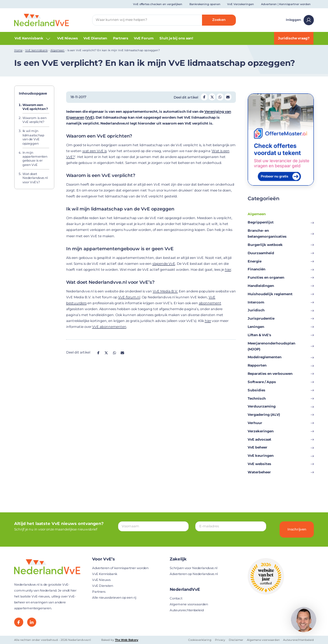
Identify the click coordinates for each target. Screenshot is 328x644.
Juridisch (281, 310)
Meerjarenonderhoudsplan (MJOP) (281, 346)
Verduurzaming (281, 406)
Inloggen (300, 20)
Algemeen (57, 50)
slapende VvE (164, 264)
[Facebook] (19, 622)
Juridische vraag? (294, 38)
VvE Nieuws (68, 38)
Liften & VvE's (281, 335)
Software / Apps (281, 382)
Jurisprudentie (281, 318)
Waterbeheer (281, 472)
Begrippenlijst (281, 222)
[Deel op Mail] (228, 97)
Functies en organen (281, 277)
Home (18, 50)
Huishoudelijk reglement (281, 294)
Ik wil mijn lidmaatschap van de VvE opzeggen (33, 137)
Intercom (281, 302)
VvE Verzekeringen (241, 4)
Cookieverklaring (200, 640)
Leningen (281, 327)
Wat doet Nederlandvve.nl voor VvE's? (35, 178)
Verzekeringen (281, 431)
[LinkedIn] (32, 622)
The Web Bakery (127, 640)
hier (228, 270)
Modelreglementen (281, 357)
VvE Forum (144, 38)
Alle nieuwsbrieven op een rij (114, 597)
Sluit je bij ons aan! (176, 38)
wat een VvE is (95, 151)
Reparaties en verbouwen (281, 374)
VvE (90, 117)
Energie (281, 261)
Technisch (281, 398)
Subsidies (281, 390)
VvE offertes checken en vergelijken (158, 4)
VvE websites (281, 464)
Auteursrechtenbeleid (187, 610)
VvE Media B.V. (165, 291)
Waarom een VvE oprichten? (35, 107)
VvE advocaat (281, 439)
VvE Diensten (95, 38)
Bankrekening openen (205, 4)
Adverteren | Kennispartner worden (286, 4)
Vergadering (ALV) (281, 415)
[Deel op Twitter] (212, 97)
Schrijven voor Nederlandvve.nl (194, 568)
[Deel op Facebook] (204, 97)
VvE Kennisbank (33, 39)
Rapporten (281, 365)
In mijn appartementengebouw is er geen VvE (35, 159)
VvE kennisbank (36, 50)
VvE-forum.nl (129, 297)
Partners (121, 38)
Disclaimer (236, 640)
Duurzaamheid (281, 253)
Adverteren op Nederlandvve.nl (194, 574)
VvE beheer (281, 447)
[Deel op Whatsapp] (220, 97)
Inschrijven (297, 529)
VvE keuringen (281, 456)
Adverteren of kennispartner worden (120, 568)
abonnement (210, 303)
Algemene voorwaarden (189, 604)
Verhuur (281, 423)
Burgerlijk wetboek (281, 245)
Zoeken (219, 20)
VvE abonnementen (109, 327)
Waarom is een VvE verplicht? (34, 120)
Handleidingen (281, 286)
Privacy (220, 640)
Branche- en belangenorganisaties (281, 234)
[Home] (42, 20)
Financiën (281, 269)
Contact (176, 598)
